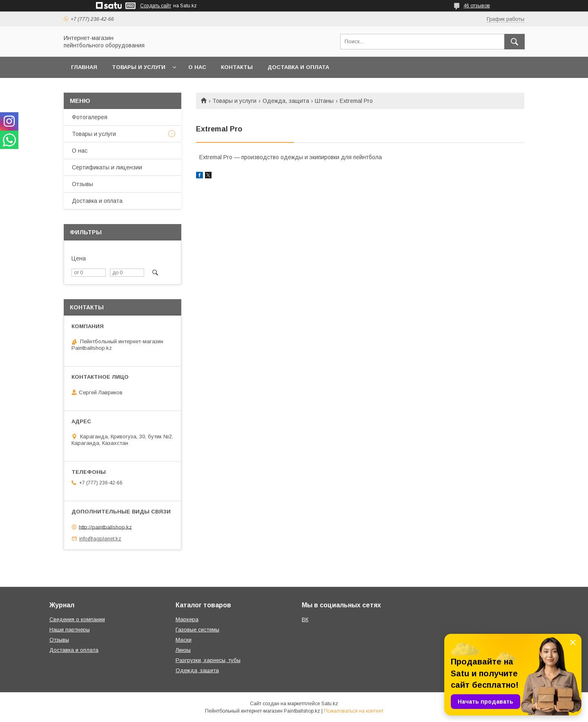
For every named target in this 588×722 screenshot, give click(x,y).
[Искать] (514, 42)
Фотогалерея (90, 117)
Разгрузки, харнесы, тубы (208, 660)
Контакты (237, 67)
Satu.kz (330, 704)
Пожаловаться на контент (354, 711)
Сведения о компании (77, 619)
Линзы (183, 650)
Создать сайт (156, 6)
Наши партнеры (70, 630)
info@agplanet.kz (100, 539)
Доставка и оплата (298, 67)
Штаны (324, 101)
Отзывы (82, 184)
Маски (184, 640)
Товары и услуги (139, 67)
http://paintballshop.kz (105, 527)
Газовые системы (197, 630)
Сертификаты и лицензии (107, 167)
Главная (84, 67)
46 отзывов (477, 6)
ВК (305, 619)
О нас (197, 67)
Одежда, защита (286, 101)
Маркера (187, 619)
